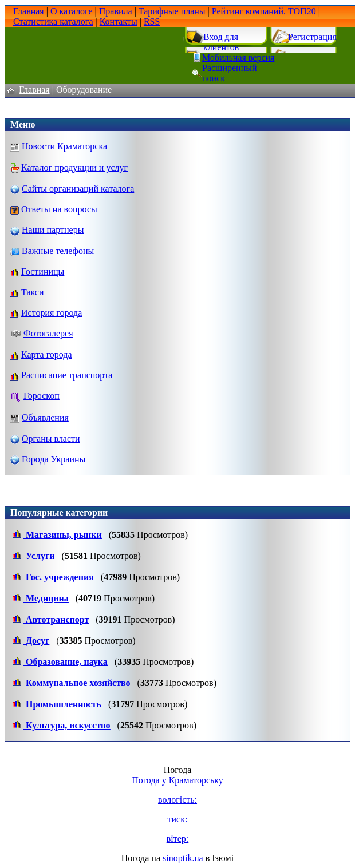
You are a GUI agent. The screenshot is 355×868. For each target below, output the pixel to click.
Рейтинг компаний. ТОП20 (264, 11)
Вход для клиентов (221, 42)
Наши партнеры (53, 230)
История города (52, 313)
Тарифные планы (172, 11)
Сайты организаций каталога (78, 189)
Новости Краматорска (64, 146)
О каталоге (72, 11)
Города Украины (54, 459)
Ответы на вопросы (59, 209)
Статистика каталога (53, 21)
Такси (33, 292)
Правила (116, 11)
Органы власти (51, 439)
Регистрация (312, 37)
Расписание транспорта (67, 375)
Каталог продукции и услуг (74, 167)
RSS (152, 21)
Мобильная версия (238, 58)
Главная (29, 11)
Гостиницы (43, 272)
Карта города (47, 354)
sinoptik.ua (183, 858)
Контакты (119, 21)
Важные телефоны (58, 251)
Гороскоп (42, 396)
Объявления (45, 417)
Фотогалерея (48, 333)
